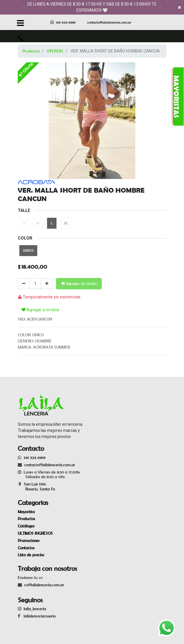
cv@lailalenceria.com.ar (44, 585)
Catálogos (26, 526)
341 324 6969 (35, 458)
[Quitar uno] (24, 284)
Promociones (29, 541)
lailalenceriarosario (38, 616)
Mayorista (26, 512)
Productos (31, 51)
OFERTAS (55, 51)
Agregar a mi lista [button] (40, 310)
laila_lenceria (35, 609)
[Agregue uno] (47, 284)
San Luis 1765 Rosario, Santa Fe (36, 486)
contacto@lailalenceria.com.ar (109, 22)
